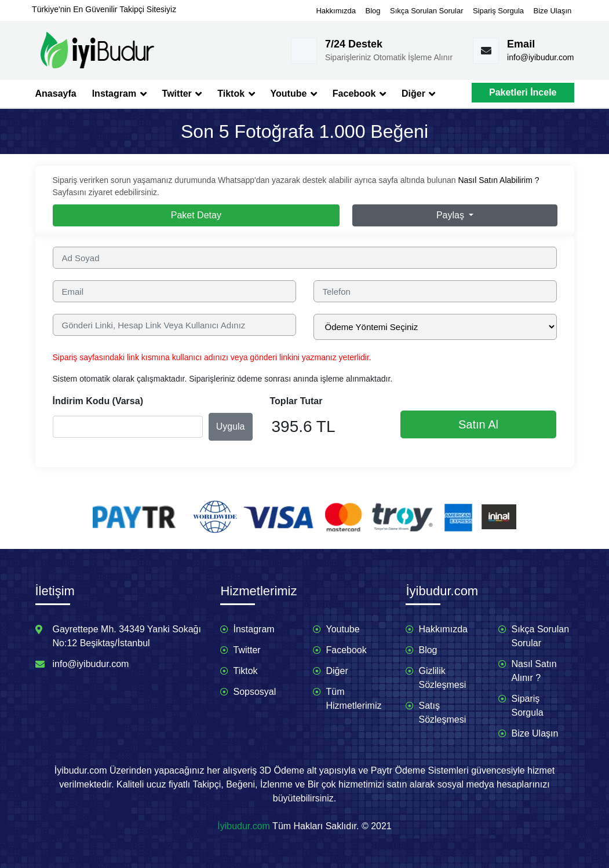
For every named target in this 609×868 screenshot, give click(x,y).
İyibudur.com (244, 826)
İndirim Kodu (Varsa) (98, 401)
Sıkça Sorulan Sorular (426, 11)
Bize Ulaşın (553, 11)
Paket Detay (196, 215)
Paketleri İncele (523, 92)
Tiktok (236, 94)
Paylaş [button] (451, 215)
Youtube (294, 94)
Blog (373, 11)
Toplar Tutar (296, 401)
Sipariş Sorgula (498, 11)
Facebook (359, 94)
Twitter (182, 94)
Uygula (231, 426)
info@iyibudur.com (540, 57)
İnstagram (254, 629)
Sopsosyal (254, 692)
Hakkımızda (336, 11)
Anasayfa (56, 94)
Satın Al (478, 424)
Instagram (119, 94)
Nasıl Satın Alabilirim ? (498, 180)
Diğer (418, 94)
